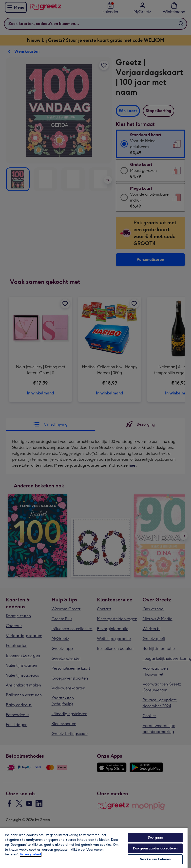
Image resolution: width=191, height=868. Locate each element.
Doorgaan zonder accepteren (155, 848)
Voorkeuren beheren (155, 859)
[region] (94, 848)
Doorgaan (155, 837)
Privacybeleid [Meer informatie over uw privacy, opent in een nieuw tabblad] (31, 854)
